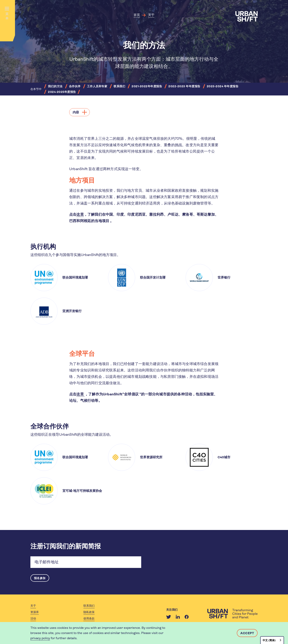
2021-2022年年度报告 (147, 86)
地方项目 (83, 180)
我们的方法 (55, 86)
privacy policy (40, 638)
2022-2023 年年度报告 (184, 86)
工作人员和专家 (97, 86)
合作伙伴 (75, 86)
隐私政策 (89, 613)
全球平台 (83, 354)
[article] (66, 278)
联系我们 (119, 86)
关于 (151, 15)
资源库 (35, 613)
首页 (137, 15)
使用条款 (89, 619)
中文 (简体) (269, 640)
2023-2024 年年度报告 (223, 86)
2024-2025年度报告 (62, 92)
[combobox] (272, 640)
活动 (33, 619)
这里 (80, 214)
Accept (247, 633)
